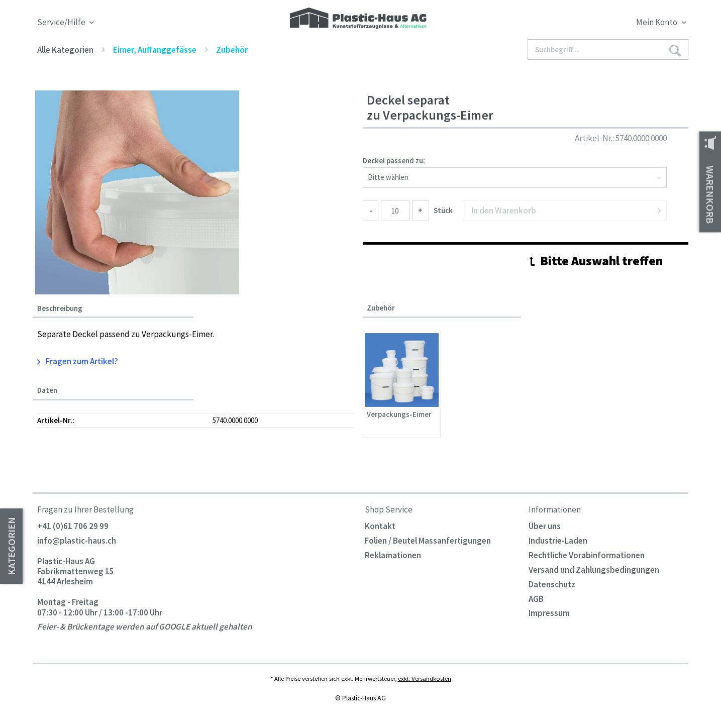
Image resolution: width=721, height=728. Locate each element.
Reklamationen (393, 555)
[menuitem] (606, 24)
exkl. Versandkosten (425, 678)
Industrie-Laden (558, 541)
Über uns (545, 526)
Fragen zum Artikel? (78, 361)
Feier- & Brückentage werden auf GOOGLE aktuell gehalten (145, 627)
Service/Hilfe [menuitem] (62, 22)
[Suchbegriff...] (608, 49)
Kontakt (380, 526)
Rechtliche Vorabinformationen (587, 555)
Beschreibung (60, 308)
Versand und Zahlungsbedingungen (594, 570)
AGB (536, 599)
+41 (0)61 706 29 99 (73, 526)
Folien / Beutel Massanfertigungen (428, 541)
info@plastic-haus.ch (77, 541)
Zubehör (381, 308)
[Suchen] (675, 50)
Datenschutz (552, 584)
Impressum (549, 613)
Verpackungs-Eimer (399, 414)
